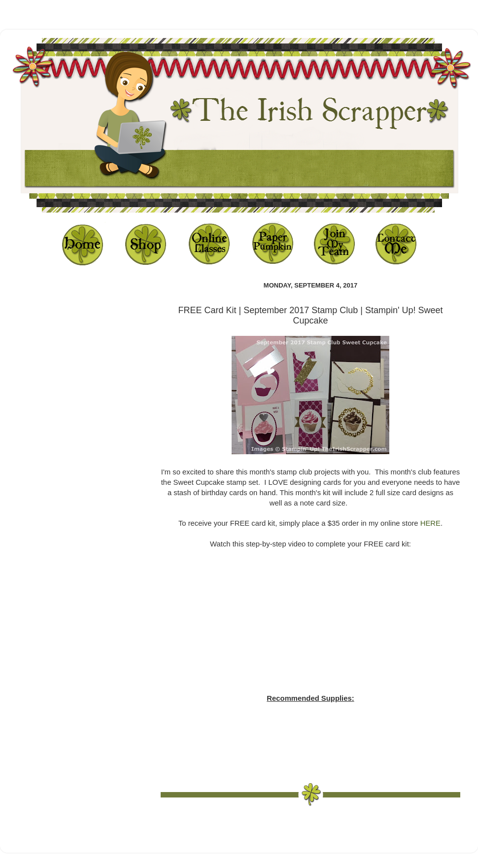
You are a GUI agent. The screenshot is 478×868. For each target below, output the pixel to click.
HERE (430, 523)
